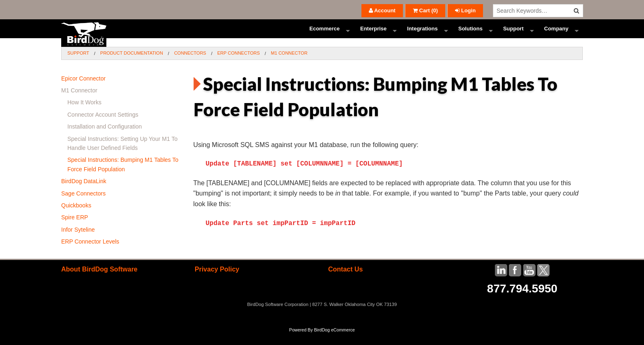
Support (513, 35)
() (425, 10)
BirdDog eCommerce (334, 342)
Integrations (422, 35)
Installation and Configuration (105, 138)
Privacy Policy (217, 281)
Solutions (470, 35)
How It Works (84, 114)
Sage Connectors (83, 205)
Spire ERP (75, 229)
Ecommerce (324, 35)
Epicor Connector (83, 90)
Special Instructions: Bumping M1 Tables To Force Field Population (123, 176)
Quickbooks (76, 217)
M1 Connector (289, 65)
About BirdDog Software (99, 281)
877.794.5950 (522, 300)
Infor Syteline (78, 241)
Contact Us (345, 281)
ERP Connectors (239, 65)
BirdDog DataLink (84, 193)
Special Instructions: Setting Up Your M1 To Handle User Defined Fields (122, 155)
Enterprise (373, 35)
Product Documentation (132, 65)
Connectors (190, 65)
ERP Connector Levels (90, 253)
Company (556, 35)
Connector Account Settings (103, 126)
